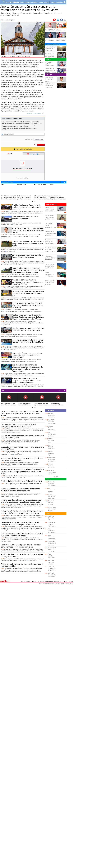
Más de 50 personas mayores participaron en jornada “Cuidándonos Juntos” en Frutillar (28, 282)
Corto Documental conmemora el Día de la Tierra (51, 539)
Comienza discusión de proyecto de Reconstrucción (52, 576)
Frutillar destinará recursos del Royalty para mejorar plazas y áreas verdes (22, 555)
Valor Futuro (46, 584)
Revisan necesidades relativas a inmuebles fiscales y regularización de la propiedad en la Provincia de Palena (22, 471)
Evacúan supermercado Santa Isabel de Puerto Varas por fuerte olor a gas (28, 329)
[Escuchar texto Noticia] (43, 113)
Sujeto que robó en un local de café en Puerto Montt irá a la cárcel (28, 256)
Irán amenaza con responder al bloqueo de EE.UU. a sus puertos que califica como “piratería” (51, 51)
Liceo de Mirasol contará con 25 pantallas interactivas (25, 218)
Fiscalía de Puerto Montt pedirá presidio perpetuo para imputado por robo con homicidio (21, 546)
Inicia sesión (30, 128)
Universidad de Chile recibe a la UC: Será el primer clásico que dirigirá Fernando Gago (51, 73)
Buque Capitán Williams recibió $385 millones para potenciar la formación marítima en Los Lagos (22, 512)
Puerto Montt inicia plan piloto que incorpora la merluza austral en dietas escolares (20, 490)
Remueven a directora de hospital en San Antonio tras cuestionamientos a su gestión (50, 244)
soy (38, 213)
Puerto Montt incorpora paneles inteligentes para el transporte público (22, 565)
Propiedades (64, 584)
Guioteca (52, 584)
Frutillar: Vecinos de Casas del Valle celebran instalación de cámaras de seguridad (27, 207)
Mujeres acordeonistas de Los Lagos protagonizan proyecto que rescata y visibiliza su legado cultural (21, 501)
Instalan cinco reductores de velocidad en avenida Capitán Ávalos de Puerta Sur (28, 294)
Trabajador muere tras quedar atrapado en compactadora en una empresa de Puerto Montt (26, 381)
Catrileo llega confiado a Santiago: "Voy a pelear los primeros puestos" (51, 66)
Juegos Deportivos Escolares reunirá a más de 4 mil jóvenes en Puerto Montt (28, 341)
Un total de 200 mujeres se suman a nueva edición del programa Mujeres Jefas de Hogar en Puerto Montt (22, 413)
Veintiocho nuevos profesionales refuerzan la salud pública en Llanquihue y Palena (22, 535)
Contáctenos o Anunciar (42, 581)
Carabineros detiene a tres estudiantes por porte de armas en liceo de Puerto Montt (28, 244)
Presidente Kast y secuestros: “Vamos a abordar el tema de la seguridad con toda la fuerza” (50, 252)
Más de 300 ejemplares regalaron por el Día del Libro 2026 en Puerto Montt (23, 437)
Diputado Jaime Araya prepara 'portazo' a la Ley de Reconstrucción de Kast (51, 219)
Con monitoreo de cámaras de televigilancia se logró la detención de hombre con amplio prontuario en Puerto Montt (27, 368)
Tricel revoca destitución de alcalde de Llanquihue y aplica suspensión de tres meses (50, 82)
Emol (41, 584)
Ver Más (56, 477)
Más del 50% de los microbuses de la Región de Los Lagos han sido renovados (22, 459)
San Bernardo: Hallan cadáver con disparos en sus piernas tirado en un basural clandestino (50, 58)
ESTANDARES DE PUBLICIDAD (67, 581)
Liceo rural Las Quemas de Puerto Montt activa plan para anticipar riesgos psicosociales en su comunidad (28, 270)
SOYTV (3, 390)
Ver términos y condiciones (23, 178)
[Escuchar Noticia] (18, 15)
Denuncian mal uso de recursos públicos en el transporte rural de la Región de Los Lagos (20, 523)
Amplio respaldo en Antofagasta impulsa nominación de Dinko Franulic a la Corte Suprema (51, 285)
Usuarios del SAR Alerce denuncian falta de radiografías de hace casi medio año (19, 426)
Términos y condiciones (54, 581)
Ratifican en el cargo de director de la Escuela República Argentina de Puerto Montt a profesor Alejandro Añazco (28, 317)
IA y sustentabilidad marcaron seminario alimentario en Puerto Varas (23, 448)
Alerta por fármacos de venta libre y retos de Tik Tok (51, 570)
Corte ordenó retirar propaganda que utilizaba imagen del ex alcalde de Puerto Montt (27, 355)
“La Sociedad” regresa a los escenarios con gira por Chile (52, 551)
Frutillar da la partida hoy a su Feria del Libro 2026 (21, 481)
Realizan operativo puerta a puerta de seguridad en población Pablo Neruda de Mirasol (28, 305)
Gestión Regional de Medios (28, 581)
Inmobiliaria (57, 584)
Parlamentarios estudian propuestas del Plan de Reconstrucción (52, 526)
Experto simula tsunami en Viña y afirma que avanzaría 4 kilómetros (50, 235)
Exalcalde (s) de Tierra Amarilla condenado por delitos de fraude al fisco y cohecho (50, 211)
